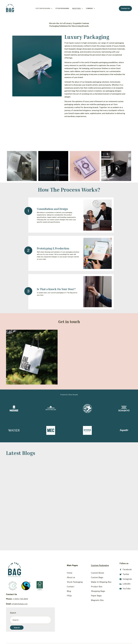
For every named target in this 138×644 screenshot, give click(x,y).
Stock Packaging (62, 8)
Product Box (97, 587)
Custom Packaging (43, 8)
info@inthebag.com (20, 604)
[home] (10, 9)
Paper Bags (96, 596)
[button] (44, 8)
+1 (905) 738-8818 (20, 599)
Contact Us (125, 8)
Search (13, 613)
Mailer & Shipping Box (101, 582)
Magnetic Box (97, 600)
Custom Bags (97, 577)
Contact (71, 587)
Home (70, 573)
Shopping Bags (98, 591)
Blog (69, 591)
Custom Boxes (97, 573)
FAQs (69, 596)
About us (71, 577)
